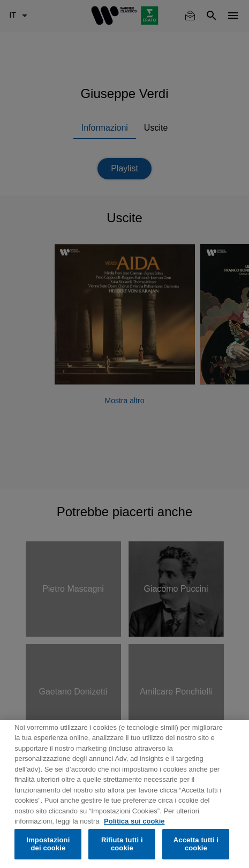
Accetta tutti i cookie (196, 844)
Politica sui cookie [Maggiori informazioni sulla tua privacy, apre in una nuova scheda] (134, 821)
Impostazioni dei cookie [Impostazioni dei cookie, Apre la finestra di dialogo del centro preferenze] (48, 844)
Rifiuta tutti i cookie (122, 844)
